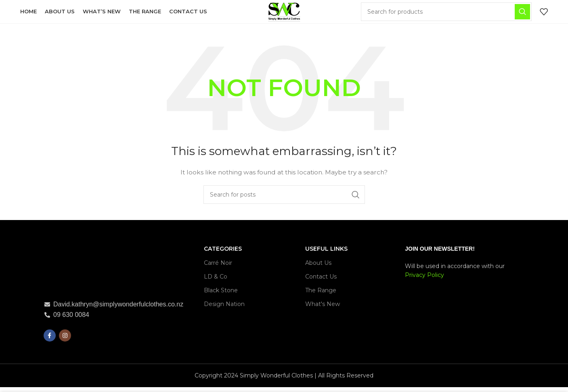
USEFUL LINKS (326, 254)
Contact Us (321, 281)
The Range (321, 295)
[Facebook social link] (50, 340)
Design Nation (224, 309)
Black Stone (221, 295)
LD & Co (216, 281)
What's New (323, 309)
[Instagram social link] (65, 340)
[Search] (448, 14)
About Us (318, 267)
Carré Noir (218, 267)
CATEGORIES (223, 254)
